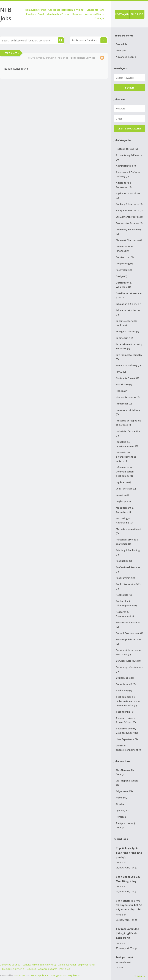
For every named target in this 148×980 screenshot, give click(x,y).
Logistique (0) (124, 501)
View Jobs (121, 50)
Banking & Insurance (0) (129, 204)
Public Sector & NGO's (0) (128, 586)
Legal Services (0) (126, 489)
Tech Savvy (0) (124, 690)
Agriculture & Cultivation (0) (124, 185)
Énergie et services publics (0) (127, 323)
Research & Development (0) (125, 614)
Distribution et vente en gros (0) (129, 295)
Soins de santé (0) (126, 684)
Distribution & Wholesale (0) (124, 285)
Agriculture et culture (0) (128, 196)
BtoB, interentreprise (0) (129, 217)
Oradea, (121, 804)
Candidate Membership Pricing (66, 10)
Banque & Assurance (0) (129, 210)
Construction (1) (125, 257)
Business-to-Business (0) (129, 223)
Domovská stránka (36, 10)
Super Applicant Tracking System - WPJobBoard (56, 975)
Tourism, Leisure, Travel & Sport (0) (126, 720)
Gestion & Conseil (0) (127, 378)
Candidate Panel (96, 10)
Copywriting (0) (124, 264)
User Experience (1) (127, 739)
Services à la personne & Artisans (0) (129, 652)
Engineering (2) (125, 338)
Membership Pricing (58, 14)
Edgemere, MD (124, 791)
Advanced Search (95, 14)
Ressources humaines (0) (128, 625)
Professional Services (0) (128, 569)
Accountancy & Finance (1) (129, 157)
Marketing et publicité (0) (128, 531)
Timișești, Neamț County (125, 825)
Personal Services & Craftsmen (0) (127, 542)
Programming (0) (126, 578)
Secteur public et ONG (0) (128, 642)
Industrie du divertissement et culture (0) (126, 457)
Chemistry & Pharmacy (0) (129, 232)
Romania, (121, 817)
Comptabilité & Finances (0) (124, 249)
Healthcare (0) (124, 384)
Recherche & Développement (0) (127, 603)
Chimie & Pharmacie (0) (129, 240)
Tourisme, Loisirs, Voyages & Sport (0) (127, 731)
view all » (140, 976)
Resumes (77, 14)
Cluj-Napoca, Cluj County (126, 772)
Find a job (137, 14)
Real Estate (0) (124, 595)
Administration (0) (126, 166)
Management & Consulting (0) (125, 510)
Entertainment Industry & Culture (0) (129, 346)
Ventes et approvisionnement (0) (129, 748)
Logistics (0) (123, 495)
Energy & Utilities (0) (127, 332)
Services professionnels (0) (129, 669)
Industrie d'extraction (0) (128, 433)
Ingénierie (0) (124, 482)
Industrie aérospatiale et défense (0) (128, 423)
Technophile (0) (125, 712)
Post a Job (100, 18)
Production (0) (124, 561)
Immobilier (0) (124, 404)
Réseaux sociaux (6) (127, 149)
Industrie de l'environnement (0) (127, 444)
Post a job (122, 14)
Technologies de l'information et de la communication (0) (128, 701)
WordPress (20, 975)
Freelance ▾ (12, 53)
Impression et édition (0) (128, 412)
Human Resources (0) (128, 397)
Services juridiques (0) (128, 661)
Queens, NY (122, 810)
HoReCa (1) (122, 391)
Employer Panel (35, 14)
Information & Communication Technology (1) (125, 472)
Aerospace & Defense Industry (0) (128, 174)
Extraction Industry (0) (128, 365)
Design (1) (121, 276)
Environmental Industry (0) (129, 357)
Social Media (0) (125, 678)
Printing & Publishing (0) (128, 552)
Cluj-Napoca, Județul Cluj (128, 783)
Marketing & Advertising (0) (124, 520)
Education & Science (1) (129, 304)
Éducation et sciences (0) (128, 312)
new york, (121, 798)
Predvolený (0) (124, 270)
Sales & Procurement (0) (129, 633)
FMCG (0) (121, 372)
